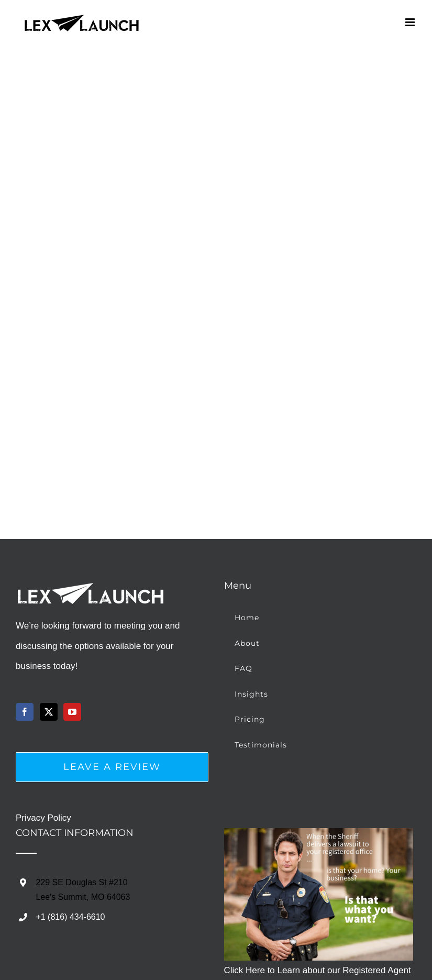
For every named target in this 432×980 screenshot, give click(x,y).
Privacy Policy (43, 818)
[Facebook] (25, 712)
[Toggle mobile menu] (411, 22)
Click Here (245, 970)
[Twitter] (49, 712)
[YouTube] (72, 712)
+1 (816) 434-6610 (70, 917)
